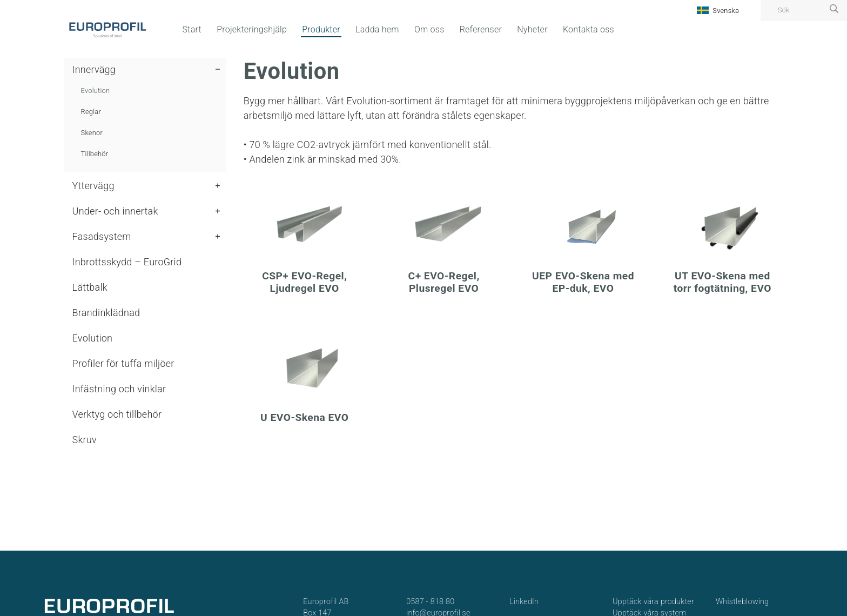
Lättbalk (90, 287)
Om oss (429, 29)
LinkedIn (524, 602)
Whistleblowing (742, 602)
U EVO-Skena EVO (304, 417)
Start (192, 29)
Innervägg (94, 69)
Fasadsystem (102, 236)
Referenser (481, 29)
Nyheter (532, 29)
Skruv (85, 440)
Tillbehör (95, 154)
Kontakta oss (589, 29)
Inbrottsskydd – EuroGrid (127, 262)
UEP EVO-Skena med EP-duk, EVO (583, 282)
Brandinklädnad (106, 313)
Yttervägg (93, 186)
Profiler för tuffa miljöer (123, 363)
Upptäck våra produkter (653, 602)
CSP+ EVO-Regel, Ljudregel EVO (304, 282)
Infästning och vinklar (119, 389)
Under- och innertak (115, 211)
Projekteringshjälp (252, 29)
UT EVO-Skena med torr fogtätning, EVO (722, 282)
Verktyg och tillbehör (117, 414)
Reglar (91, 112)
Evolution (96, 91)
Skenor (92, 133)
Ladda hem (377, 29)
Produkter (321, 29)
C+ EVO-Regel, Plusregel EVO (444, 282)
